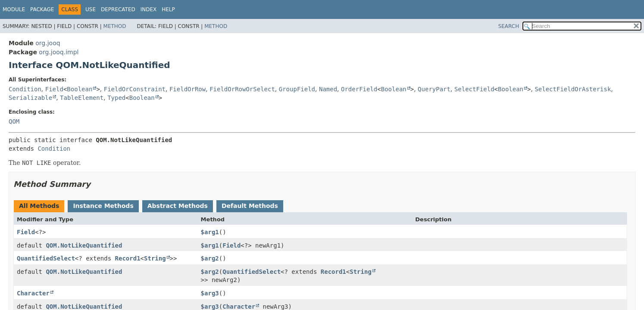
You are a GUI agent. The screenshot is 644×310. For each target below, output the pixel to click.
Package (42, 9)
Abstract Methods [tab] (178, 206)
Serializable (30, 98)
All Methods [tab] (39, 206)
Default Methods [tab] (250, 206)
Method (115, 26)
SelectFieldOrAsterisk (573, 89)
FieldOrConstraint (135, 89)
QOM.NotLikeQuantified (84, 245)
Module (14, 9)
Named (328, 89)
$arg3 (210, 293)
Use (91, 9)
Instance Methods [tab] (103, 206)
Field (54, 89)
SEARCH (509, 26)
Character (33, 293)
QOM (14, 121)
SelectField (474, 89)
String (155, 258)
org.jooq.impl (59, 52)
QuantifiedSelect (46, 258)
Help (168, 9)
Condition (25, 89)
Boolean (80, 89)
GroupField (297, 89)
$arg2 (210, 258)
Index (149, 9)
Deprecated (118, 9)
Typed (116, 98)
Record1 (128, 258)
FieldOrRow (188, 89)
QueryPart (434, 89)
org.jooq (48, 43)
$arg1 (210, 232)
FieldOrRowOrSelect (242, 89)
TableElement (82, 98)
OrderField (359, 89)
